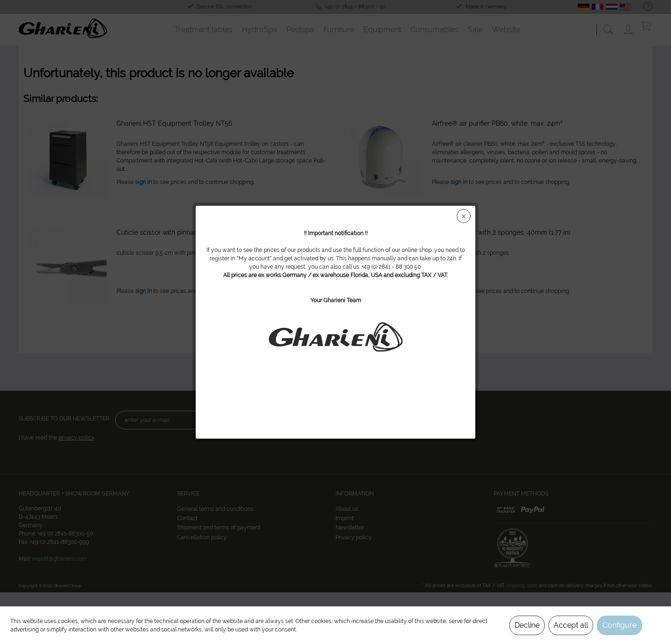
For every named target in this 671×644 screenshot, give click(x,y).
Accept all (571, 625)
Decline (527, 625)
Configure (620, 625)
